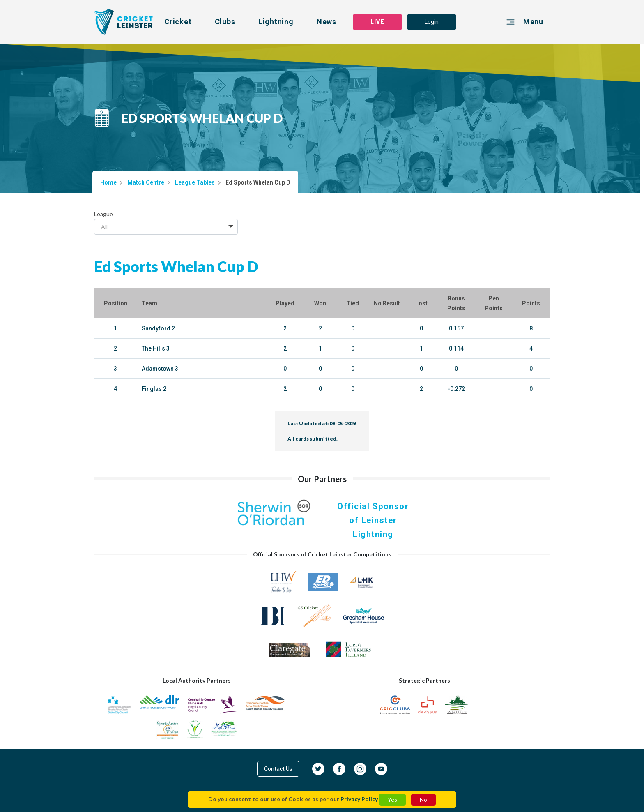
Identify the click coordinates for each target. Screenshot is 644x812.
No (423, 799)
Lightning (276, 22)
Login (432, 22)
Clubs (225, 22)
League (103, 214)
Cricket (178, 22)
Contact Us (278, 769)
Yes (392, 799)
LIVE (377, 22)
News (327, 22)
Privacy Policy (359, 799)
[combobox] (166, 227)
